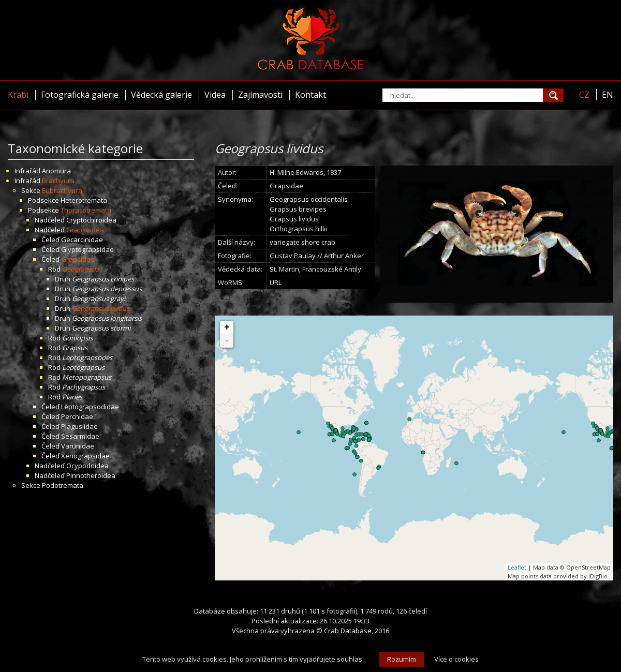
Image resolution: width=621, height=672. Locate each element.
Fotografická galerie (80, 95)
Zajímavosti (260, 95)
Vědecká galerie (161, 95)
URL (276, 282)
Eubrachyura (62, 190)
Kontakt (310, 95)
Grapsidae (78, 259)
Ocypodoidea (87, 466)
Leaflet (517, 567)
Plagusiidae (79, 426)
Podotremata (63, 485)
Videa (215, 95)
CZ (584, 95)
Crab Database (348, 631)
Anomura (56, 171)
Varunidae (78, 446)
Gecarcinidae (82, 240)
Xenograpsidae (85, 456)
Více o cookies (456, 659)
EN (608, 95)
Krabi (18, 95)
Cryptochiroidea (91, 220)
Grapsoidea (85, 230)
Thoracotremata (86, 210)
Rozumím (402, 659)
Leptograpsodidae (90, 407)
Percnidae (77, 416)
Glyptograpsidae (87, 249)
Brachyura (58, 181)
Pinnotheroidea (91, 475)
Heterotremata (84, 200)
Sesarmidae (80, 436)
